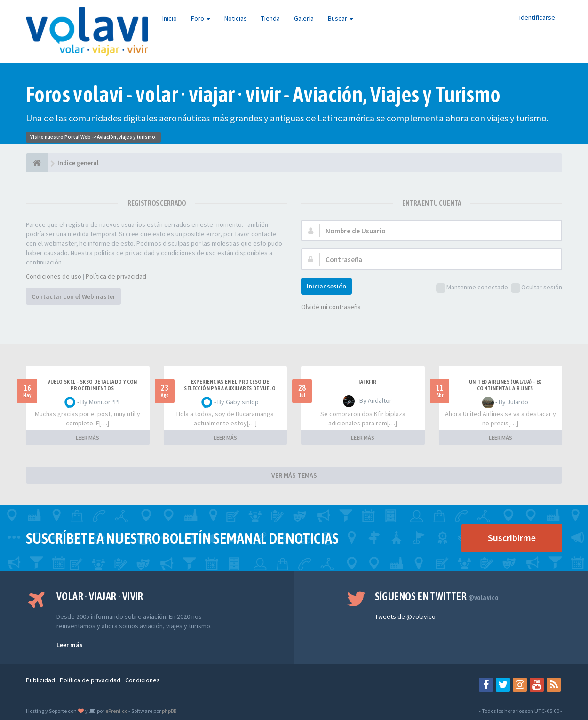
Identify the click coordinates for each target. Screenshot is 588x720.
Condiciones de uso (54, 276)
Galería (304, 18)
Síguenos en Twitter (437, 596)
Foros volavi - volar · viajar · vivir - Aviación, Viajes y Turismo (263, 94)
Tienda (270, 18)
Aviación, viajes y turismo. (127, 137)
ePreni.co (116, 711)
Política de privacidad (116, 276)
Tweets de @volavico (405, 616)
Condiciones (143, 680)
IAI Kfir (367, 382)
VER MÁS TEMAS (294, 475)
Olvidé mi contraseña (331, 307)
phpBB (169, 711)
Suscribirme (512, 538)
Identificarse (537, 17)
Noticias (236, 18)
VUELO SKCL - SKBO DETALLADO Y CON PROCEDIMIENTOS (92, 385)
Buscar (341, 18)
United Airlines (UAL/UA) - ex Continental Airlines (505, 385)
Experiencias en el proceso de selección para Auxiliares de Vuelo (230, 385)
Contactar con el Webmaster (73, 296)
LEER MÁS (87, 437)
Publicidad (40, 680)
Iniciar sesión (326, 286)
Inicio (170, 18)
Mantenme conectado (472, 288)
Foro (201, 18)
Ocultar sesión (536, 288)
